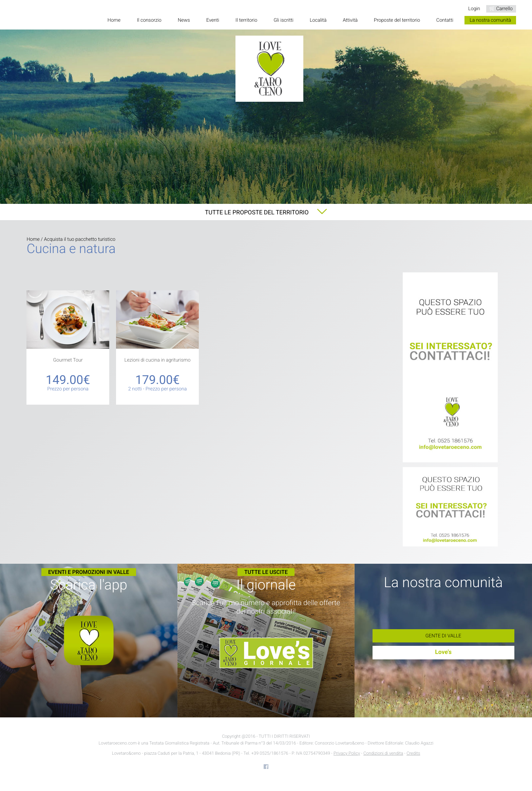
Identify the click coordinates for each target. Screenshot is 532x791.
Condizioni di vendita (383, 754)
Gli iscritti (283, 20)
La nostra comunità (490, 20)
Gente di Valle (443, 636)
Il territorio (246, 20)
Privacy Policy (347, 754)
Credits (413, 754)
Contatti (445, 20)
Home (114, 20)
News (184, 20)
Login (474, 9)
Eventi (213, 20)
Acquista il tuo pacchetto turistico (80, 239)
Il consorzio (149, 20)
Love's (443, 652)
